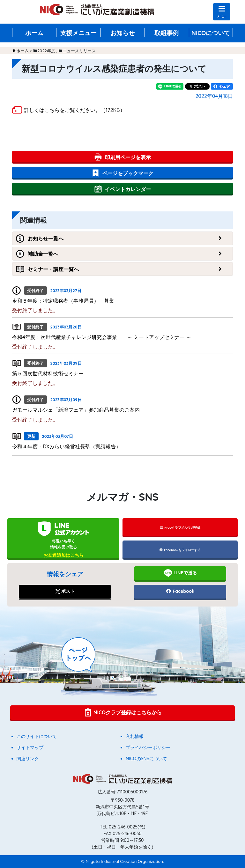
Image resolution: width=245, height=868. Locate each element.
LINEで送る (180, 573)
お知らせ (122, 33)
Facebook (180, 591)
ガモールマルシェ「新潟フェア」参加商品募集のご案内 (76, 410)
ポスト (65, 591)
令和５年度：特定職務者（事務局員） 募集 (63, 301)
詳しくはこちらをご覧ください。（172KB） (74, 110)
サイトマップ (30, 747)
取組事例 (167, 33)
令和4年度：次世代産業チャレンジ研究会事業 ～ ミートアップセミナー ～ (102, 337)
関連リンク (28, 759)
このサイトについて (37, 736)
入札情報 (135, 736)
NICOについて (211, 33)
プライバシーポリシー (148, 747)
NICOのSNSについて (146, 759)
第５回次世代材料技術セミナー (48, 373)
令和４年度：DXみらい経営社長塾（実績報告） (67, 446)
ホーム (34, 33)
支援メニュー (78, 33)
